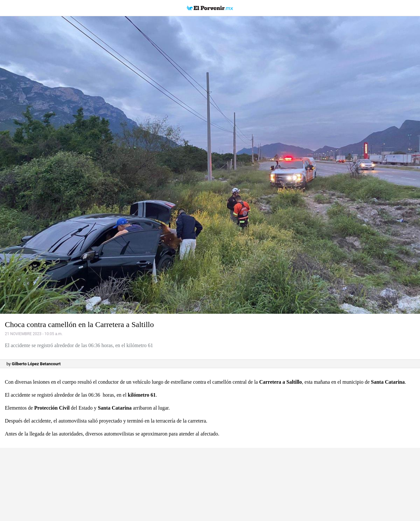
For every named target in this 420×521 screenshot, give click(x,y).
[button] (210, 165)
